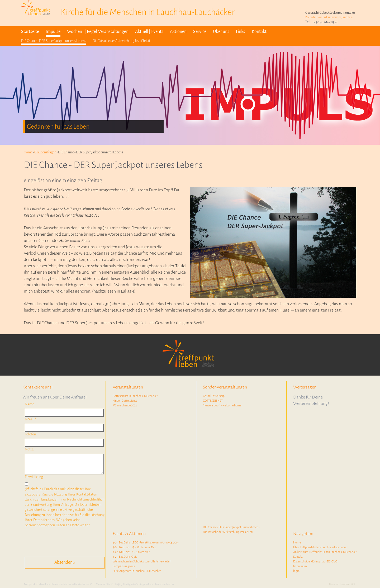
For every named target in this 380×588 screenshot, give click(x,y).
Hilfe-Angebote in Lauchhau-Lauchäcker (137, 571)
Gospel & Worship (214, 396)
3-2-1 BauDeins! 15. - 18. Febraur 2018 (134, 547)
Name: (30, 404)
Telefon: (31, 434)
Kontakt (298, 557)
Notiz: (29, 449)
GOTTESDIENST (213, 401)
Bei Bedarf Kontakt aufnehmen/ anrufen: (329, 17)
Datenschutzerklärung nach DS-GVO (315, 561)
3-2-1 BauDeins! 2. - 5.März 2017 (131, 552)
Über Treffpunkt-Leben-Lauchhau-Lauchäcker (320, 547)
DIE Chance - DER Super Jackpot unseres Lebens (231, 527)
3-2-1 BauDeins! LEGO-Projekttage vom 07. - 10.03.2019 (146, 542)
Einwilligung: (34, 477)
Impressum (300, 566)
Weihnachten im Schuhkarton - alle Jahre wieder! (142, 561)
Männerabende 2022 (125, 405)
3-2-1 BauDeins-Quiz (125, 557)
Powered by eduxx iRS (342, 584)
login (296, 571)
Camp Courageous (124, 566)
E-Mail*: (31, 419)
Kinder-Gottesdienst (125, 401)
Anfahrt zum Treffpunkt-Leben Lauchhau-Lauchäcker (325, 552)
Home (297, 542)
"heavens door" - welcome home (222, 405)
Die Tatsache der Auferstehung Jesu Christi (228, 532)
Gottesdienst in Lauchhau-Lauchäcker (135, 396)
